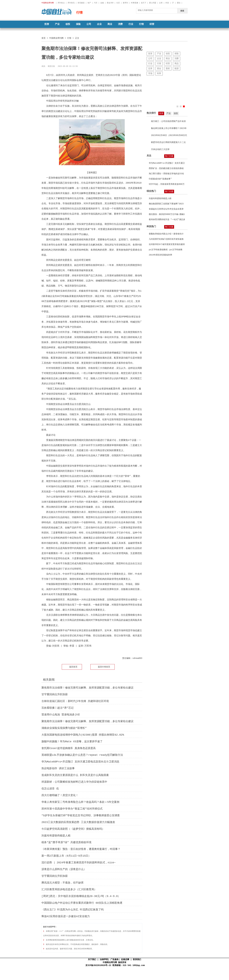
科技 (167, 3)
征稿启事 (125, 959)
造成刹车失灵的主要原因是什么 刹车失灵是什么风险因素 (75, 775)
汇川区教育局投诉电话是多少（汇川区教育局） (69, 890)
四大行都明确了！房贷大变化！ (60, 795)
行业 (131, 24)
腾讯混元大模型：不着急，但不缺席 (63, 883)
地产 (89, 3)
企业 (99, 24)
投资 (47, 24)
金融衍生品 (71, 651)
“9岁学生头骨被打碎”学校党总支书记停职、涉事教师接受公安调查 (81, 816)
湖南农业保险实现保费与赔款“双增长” (64, 728)
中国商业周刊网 (56, 38)
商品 (177, 64)
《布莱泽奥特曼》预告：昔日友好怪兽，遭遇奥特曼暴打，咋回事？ (81, 849)
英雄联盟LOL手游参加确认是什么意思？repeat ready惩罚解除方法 (82, 755)
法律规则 (80, 651)
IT (173, 3)
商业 (110, 24)
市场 (150, 73)
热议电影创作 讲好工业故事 (58, 768)
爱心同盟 (153, 3)
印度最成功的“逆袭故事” (160, 179)
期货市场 (62, 651)
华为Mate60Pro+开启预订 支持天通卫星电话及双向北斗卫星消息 (80, 762)
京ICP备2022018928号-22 (98, 965)
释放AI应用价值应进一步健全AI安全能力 (66, 916)
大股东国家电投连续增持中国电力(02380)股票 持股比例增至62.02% (83, 735)
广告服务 (114, 959)
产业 (57, 24)
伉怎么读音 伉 (50, 789)
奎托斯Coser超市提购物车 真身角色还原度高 (69, 748)
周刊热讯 (71, 3)
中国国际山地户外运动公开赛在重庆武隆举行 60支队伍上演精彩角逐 (82, 903)
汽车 (96, 3)
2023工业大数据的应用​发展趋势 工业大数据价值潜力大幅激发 (78, 822)
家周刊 (125, 3)
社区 (118, 3)
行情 (141, 24)
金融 (102, 3)
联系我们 (137, 959)
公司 (89, 24)
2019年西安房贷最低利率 (161, 255)
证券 (150, 68)
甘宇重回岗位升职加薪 (55, 695)
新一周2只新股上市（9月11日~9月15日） (66, 856)
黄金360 (110, 3)
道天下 (144, 3)
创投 (68, 24)
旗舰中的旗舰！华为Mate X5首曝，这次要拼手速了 (72, 742)
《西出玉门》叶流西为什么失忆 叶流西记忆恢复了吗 (73, 910)
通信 (179, 3)
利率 (159, 73)
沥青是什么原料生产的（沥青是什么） (64, 869)
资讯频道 (81, 3)
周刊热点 (61, 3)
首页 (44, 38)
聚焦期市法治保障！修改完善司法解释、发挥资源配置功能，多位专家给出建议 (87, 688)
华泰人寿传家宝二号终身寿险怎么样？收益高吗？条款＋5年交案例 (80, 802)
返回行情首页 (104, 667)
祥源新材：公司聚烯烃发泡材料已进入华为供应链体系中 (74, 782)
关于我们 (92, 959)
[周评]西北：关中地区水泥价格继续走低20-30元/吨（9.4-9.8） (81, 896)
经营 (152, 24)
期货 (56, 651)
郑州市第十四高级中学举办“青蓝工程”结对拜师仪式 (72, 809)
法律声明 (104, 959)
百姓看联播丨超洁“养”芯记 (58, 708)
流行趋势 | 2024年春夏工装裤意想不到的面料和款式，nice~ (79, 863)
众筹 (161, 3)
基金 (159, 68)
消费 (120, 24)
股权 (168, 68)
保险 (78, 24)
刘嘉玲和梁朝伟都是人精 (56, 836)
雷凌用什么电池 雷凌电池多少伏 (61, 715)
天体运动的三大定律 (160, 149)
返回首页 (73, 667)
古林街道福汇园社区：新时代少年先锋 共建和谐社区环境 (75, 701)
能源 (177, 68)
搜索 (182, 11)
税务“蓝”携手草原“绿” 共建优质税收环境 (66, 842)
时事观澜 (135, 3)
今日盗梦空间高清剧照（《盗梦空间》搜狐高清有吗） (73, 829)
